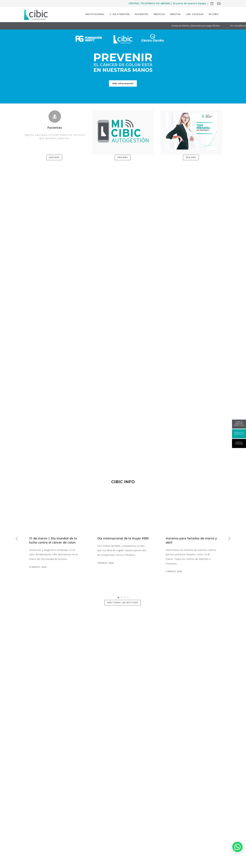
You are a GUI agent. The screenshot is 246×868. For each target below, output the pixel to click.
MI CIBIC (214, 14)
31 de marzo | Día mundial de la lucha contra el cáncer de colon (53, 516)
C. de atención (119, 14)
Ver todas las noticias (123, 578)
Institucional (95, 14)
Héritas (175, 14)
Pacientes (141, 14)
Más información (123, 83)
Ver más (54, 157)
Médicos (159, 14)
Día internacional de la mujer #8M (123, 514)
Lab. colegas (195, 14)
